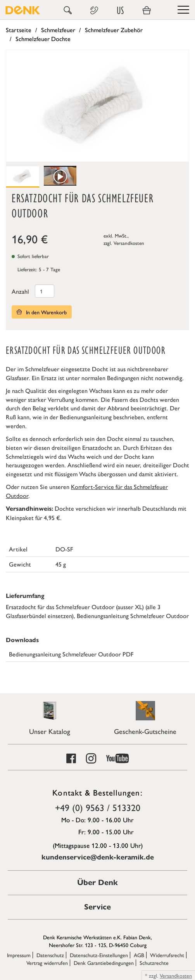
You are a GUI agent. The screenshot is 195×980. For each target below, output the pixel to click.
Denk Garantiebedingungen (104, 963)
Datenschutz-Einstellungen (99, 955)
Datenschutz (50, 955)
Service (97, 907)
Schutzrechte (154, 963)
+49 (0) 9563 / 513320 (98, 807)
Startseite (19, 30)
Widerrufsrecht (167, 955)
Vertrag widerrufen (47, 963)
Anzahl (20, 291)
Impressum (19, 955)
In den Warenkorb (42, 312)
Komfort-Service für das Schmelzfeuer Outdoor (87, 491)
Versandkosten (129, 243)
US (120, 10)
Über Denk (97, 883)
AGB (139, 955)
